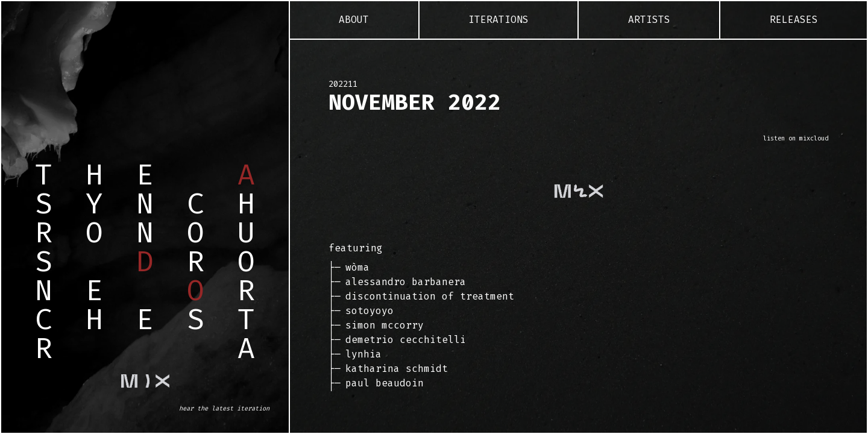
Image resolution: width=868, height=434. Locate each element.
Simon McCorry (385, 325)
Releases (794, 20)
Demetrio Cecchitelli (406, 340)
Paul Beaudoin (385, 383)
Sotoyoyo (370, 311)
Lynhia (363, 354)
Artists (649, 20)
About (354, 20)
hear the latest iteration (224, 408)
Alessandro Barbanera (406, 282)
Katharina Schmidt (397, 369)
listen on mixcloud (796, 138)
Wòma (357, 267)
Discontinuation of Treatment (430, 296)
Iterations (498, 20)
